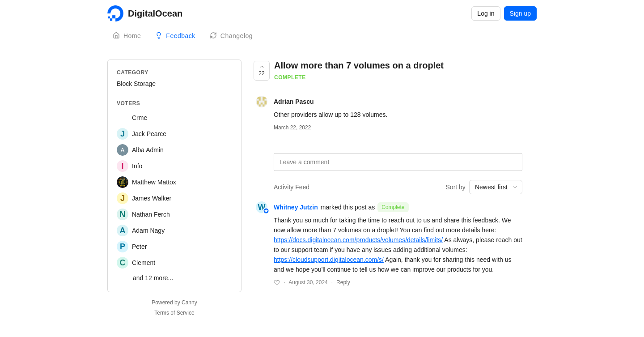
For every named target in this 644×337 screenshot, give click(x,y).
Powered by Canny (174, 303)
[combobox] (496, 187)
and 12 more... (153, 278)
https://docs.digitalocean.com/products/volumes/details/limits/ (358, 240)
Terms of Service (174, 313)
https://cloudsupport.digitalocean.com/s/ (329, 260)
